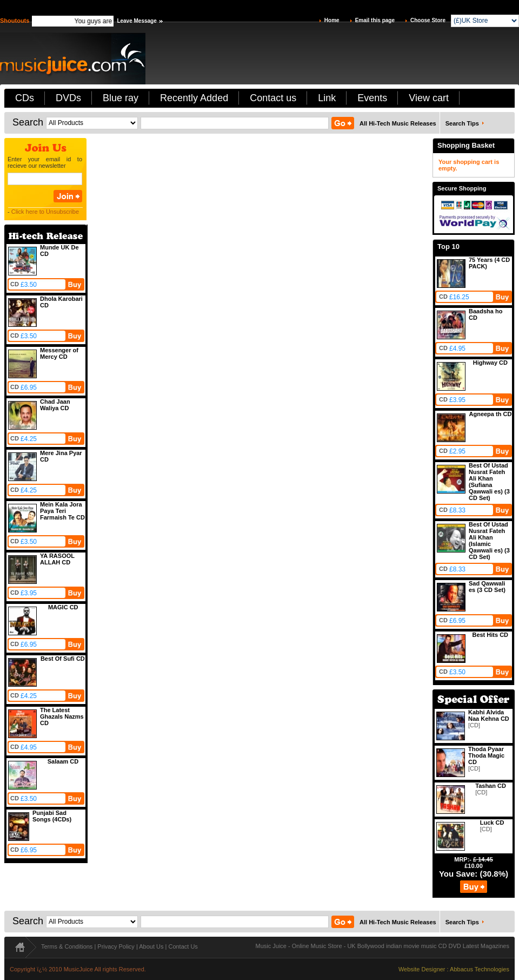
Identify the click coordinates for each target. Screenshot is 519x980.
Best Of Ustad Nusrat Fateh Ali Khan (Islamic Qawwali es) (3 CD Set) (489, 541)
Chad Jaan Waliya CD (55, 405)
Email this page (375, 20)
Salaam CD (63, 761)
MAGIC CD (63, 607)
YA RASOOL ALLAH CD (57, 559)
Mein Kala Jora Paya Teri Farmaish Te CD (62, 511)
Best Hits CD (490, 635)
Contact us (273, 98)
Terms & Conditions (67, 946)
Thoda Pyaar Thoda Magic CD (486, 755)
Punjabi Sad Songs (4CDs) (52, 816)
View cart (429, 98)
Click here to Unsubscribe (45, 212)
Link (327, 98)
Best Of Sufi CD (63, 659)
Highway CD (490, 363)
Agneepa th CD (491, 414)
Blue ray (121, 98)
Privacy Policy (116, 946)
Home (332, 20)
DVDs (68, 98)
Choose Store (428, 20)
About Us (151, 946)
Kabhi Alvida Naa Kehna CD (489, 715)
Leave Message (137, 21)
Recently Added (194, 98)
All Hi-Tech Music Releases (398, 123)
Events (372, 98)
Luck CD (492, 823)
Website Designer (422, 969)
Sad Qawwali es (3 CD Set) (487, 587)
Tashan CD (491, 786)
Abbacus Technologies (480, 969)
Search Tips (462, 123)
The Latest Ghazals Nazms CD (62, 716)
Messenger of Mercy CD (59, 353)
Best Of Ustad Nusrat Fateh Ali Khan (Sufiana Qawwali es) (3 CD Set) (489, 482)
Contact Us (183, 946)
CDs (25, 98)
